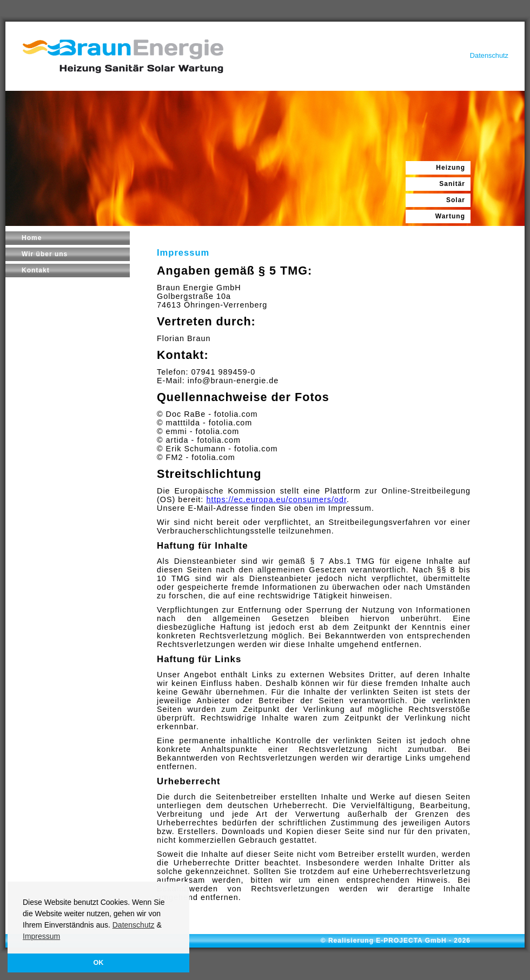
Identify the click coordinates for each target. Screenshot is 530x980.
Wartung (450, 216)
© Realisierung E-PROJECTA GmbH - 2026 (396, 941)
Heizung (451, 168)
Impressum (41, 936)
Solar (456, 200)
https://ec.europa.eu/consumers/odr (276, 499)
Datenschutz (134, 925)
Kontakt (36, 270)
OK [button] (99, 963)
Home (32, 238)
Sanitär (452, 184)
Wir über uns (45, 254)
